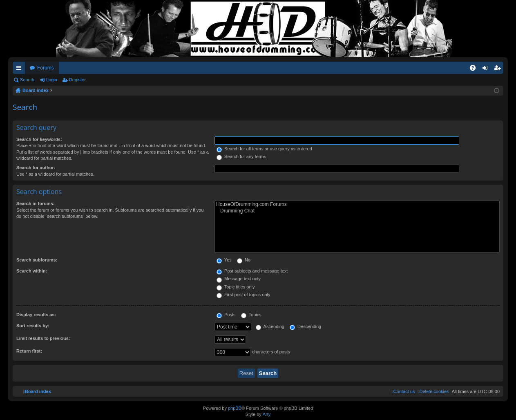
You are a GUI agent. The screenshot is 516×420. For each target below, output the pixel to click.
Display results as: (36, 315)
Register (77, 80)
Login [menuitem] (487, 69)
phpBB (235, 408)
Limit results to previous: (43, 338)
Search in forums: (36, 203)
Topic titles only (236, 287)
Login (52, 80)
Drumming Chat (357, 211)
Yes (224, 260)
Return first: (29, 351)
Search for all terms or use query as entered (264, 149)
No (244, 260)
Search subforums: (37, 260)
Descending (305, 326)
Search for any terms (241, 156)
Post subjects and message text (252, 271)
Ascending (270, 326)
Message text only (239, 279)
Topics (251, 315)
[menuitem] (433, 391)
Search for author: (36, 168)
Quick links (20, 69)
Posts (226, 315)
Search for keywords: (39, 139)
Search (27, 80)
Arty (267, 414)
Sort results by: (33, 326)
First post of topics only (243, 295)
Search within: (32, 271)
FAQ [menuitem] (475, 69)
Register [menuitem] (499, 69)
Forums (46, 68)
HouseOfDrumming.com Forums (357, 204)
